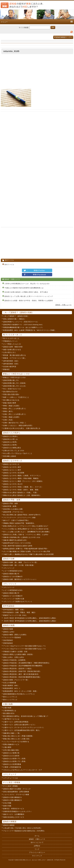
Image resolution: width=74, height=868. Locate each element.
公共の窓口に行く (10, 352)
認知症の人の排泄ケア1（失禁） (15, 759)
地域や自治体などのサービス (14, 817)
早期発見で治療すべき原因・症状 (15, 652)
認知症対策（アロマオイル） (14, 512)
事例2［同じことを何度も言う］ (15, 409)
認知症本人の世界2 (10, 445)
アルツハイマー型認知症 (12, 637)
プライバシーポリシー (37, 852)
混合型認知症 (8, 640)
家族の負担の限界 (10, 403)
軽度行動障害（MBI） (11, 685)
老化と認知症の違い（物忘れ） (15, 319)
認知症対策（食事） (10, 506)
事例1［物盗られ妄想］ (12, 406)
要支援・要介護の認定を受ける (15, 355)
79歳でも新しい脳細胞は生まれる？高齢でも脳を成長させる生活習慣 (28, 554)
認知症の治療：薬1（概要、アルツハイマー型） (21, 562)
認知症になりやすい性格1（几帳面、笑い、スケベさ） (23, 487)
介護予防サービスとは (11, 719)
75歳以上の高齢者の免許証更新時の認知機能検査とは (24, 288)
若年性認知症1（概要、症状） (14, 610)
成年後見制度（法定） (11, 361)
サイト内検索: (24, 28)
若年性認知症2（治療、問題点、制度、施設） (20, 612)
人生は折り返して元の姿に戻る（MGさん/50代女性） (23, 828)
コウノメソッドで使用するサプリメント (18, 601)
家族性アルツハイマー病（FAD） (15, 615)
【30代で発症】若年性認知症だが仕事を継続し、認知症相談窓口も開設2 (30, 621)
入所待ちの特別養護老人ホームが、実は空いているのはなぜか (27, 284)
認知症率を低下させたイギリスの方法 (17, 543)
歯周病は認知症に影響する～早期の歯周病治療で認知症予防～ (26, 549)
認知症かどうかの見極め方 (13, 576)
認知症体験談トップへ (63, 37)
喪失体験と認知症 (10, 456)
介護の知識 (7, 708)
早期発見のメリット (10, 341)
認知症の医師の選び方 (11, 574)
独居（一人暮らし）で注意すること (16, 397)
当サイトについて (37, 842)
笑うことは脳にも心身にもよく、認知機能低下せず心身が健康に (27, 532)
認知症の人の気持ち (10, 436)
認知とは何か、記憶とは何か (14, 657)
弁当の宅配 (7, 803)
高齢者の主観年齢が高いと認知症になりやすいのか (22, 537)
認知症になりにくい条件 (12, 470)
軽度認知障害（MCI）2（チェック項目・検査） (21, 691)
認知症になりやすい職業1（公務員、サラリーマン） (22, 476)
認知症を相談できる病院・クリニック (17, 789)
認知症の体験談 (9, 825)
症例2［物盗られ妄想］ (12, 417)
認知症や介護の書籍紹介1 (13, 797)
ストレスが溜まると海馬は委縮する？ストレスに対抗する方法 (26, 529)
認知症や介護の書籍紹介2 (13, 800)
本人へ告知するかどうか (12, 389)
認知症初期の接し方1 (11, 380)
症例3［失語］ (9, 420)
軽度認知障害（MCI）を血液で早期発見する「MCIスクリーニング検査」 (30, 330)
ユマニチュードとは (10, 778)
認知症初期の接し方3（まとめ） (15, 386)
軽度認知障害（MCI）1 (12, 688)
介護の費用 (7, 747)
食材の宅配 (7, 806)
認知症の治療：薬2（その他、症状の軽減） (19, 565)
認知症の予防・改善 (10, 503)
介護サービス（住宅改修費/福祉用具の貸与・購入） (22, 730)
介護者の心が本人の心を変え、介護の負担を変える (22, 428)
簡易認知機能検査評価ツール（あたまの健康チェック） (23, 327)
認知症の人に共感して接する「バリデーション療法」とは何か (26, 534)
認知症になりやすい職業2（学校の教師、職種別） (21, 478)
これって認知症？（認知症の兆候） (16, 316)
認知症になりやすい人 (11, 464)
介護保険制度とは (10, 710)
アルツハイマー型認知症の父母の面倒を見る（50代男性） (24, 831)
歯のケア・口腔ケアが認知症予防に (16, 520)
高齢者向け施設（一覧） (12, 733)
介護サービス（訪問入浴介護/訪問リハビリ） (20, 725)
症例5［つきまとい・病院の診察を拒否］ (18, 425)
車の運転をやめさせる (11, 400)
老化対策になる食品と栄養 (13, 509)
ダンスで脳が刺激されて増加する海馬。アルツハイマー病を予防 (27, 551)
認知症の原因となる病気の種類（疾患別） (19, 654)
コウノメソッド (9, 568)
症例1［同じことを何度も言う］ (15, 414)
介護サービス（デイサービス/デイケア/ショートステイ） (24, 727)
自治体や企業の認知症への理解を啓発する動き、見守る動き (26, 292)
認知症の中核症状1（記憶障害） (15, 660)
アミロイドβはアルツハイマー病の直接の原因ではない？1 (24, 646)
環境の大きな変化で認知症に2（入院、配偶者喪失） (22, 495)
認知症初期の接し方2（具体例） (15, 383)
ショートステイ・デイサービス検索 (16, 794)
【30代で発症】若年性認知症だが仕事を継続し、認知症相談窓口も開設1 (30, 618)
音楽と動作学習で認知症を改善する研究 (18, 546)
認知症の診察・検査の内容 (13, 347)
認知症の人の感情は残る (12, 448)
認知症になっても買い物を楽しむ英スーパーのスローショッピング (29, 296)
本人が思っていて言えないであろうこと (18, 453)
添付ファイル (9, 264)
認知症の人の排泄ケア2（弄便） (15, 761)
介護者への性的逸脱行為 (12, 767)
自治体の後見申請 (10, 367)
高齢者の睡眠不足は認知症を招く (15, 540)
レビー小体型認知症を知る (13, 571)
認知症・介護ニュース (64, 305)
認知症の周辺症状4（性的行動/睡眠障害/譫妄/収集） (22, 677)
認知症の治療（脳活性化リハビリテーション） (20, 579)
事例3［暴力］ (9, 411)
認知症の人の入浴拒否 (11, 756)
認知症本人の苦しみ (10, 439)
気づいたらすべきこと (11, 338)
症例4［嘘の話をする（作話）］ (15, 423)
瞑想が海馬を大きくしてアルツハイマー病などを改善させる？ (26, 526)
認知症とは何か (9, 632)
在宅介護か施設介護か (11, 750)
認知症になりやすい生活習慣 (14, 473)
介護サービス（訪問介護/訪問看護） (16, 722)
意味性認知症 (8, 643)
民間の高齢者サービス (11, 744)
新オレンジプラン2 (10, 700)
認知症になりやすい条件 (12, 467)
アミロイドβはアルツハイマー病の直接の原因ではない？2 (24, 649)
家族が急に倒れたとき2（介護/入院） (17, 739)
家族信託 (6, 369)
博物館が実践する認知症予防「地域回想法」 (19, 523)
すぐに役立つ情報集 (10, 786)
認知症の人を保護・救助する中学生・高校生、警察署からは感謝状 (29, 301)
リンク (37, 849)
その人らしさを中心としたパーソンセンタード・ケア (23, 770)
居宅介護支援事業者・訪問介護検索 (16, 792)
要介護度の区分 (9, 713)
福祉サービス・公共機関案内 (14, 814)
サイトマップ (37, 856)
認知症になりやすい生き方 (13, 484)
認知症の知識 (8, 629)
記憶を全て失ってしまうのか (14, 451)
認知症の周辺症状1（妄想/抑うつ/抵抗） (18, 669)
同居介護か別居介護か (11, 394)
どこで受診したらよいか (12, 344)
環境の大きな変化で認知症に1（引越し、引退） (21, 492)
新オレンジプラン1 (10, 697)
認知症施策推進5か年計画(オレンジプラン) (19, 694)
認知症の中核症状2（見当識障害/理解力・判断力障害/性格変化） (27, 663)
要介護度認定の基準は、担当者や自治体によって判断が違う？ (26, 716)
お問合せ (37, 846)
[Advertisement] (37, 72)
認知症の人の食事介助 (11, 753)
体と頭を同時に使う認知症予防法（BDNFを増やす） (22, 515)
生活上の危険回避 (10, 683)
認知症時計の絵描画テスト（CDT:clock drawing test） (23, 325)
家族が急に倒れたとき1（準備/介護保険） (19, 736)
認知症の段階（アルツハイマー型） (16, 680)
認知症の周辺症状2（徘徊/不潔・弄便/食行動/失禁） (22, 671)
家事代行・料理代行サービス (14, 809)
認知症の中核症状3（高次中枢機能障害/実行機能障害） (23, 666)
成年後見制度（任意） (11, 364)
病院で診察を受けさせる (12, 350)
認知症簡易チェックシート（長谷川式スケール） (21, 322)
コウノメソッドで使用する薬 (14, 599)
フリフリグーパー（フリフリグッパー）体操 (19, 518)
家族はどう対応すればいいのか (15, 377)
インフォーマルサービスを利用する (16, 742)
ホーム (37, 836)
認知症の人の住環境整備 (12, 764)
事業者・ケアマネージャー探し (15, 358)
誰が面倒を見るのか (10, 392)
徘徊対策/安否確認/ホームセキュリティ (17, 811)
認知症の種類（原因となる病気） (15, 635)
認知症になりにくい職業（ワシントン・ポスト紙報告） (23, 481)
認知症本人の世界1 (10, 442)
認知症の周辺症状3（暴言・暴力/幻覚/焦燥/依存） (21, 674)
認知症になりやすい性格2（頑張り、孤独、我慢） (21, 490)
